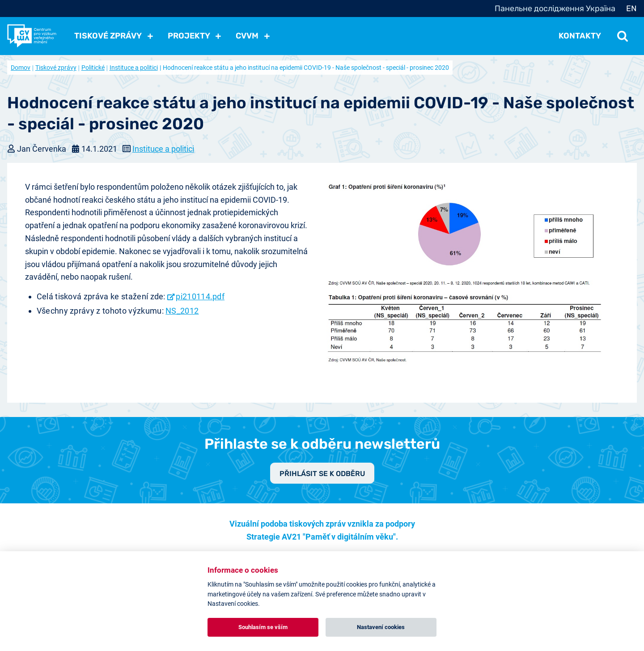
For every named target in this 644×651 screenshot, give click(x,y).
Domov (21, 68)
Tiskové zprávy (56, 68)
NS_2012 (182, 311)
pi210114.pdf (200, 296)
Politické (93, 68)
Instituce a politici (134, 68)
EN (631, 9)
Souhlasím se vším (263, 627)
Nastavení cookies (381, 627)
